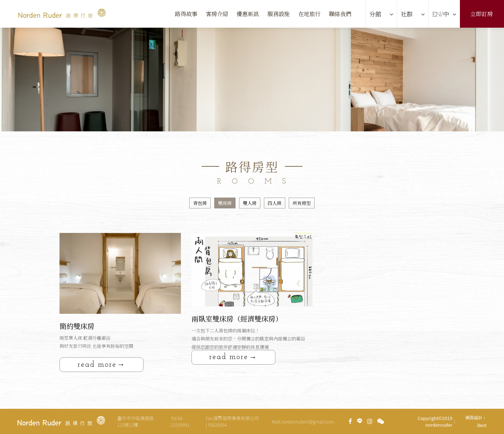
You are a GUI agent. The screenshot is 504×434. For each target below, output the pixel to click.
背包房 (200, 204)
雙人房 (250, 204)
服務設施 (279, 15)
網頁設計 (474, 417)
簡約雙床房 (77, 327)
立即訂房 (482, 15)
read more (97, 365)
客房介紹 (217, 15)
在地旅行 (309, 15)
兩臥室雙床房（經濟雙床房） (237, 320)
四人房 (275, 204)
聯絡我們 (340, 15)
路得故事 (186, 15)
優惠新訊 (248, 15)
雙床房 (225, 204)
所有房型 (302, 204)
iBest (482, 425)
